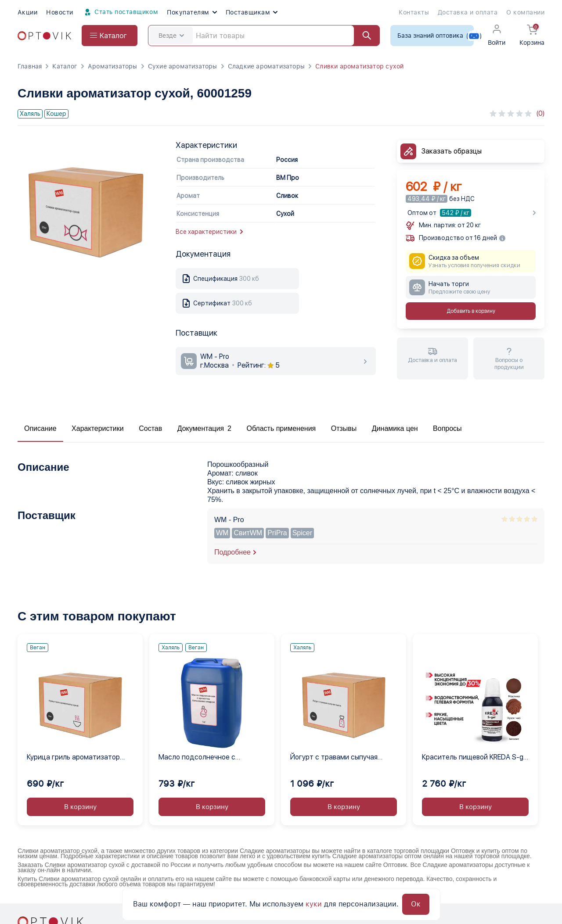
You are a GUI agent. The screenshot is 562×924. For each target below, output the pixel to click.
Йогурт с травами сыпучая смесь (334, 758)
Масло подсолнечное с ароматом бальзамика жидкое (209, 758)
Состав (150, 428)
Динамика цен (395, 428)
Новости (59, 12)
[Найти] (363, 36)
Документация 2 (204, 428)
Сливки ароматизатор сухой (359, 66)
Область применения (281, 428)
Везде (171, 36)
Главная (30, 66)
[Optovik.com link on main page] (44, 36)
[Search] (264, 36)
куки (314, 904)
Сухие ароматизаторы (183, 66)
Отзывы (344, 428)
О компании (525, 12)
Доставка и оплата (468, 12)
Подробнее (232, 552)
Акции (27, 12)
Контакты (414, 12)
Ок (416, 904)
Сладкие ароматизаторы (266, 66)
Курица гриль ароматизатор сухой (73, 758)
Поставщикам (252, 12)
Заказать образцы (452, 151)
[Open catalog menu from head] (110, 36)
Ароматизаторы (113, 66)
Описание (40, 428)
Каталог (65, 66)
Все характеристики (209, 232)
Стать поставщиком (120, 12)
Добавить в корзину (471, 311)
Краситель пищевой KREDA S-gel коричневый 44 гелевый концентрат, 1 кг (475, 758)
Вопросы (447, 428)
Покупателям (192, 12)
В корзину (80, 807)
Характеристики (98, 428)
